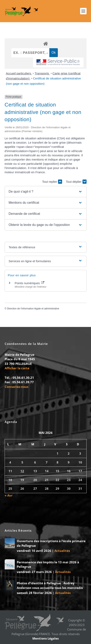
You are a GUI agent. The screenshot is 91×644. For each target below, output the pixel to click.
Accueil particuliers (19, 73)
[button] (46, 192)
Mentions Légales (45, 638)
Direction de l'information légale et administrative (33, 309)
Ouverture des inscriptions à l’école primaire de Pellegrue (51, 543)
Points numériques (30, 283)
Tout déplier (76, 182)
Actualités (62, 551)
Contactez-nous (16, 387)
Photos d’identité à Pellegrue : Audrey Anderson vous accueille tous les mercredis (50, 585)
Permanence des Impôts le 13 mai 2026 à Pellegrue (48, 564)
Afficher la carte (17, 368)
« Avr (9, 495)
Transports (42, 73)
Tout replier (52, 182)
